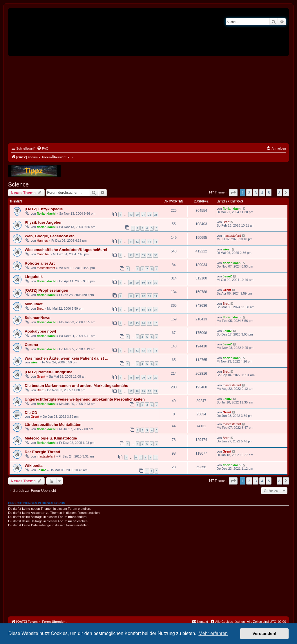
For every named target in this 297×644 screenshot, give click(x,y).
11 (131, 242)
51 (131, 255)
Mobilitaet (34, 304)
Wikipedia (33, 465)
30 (143, 282)
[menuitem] (43, 148)
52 (137, 255)
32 (156, 282)
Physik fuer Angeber (43, 222)
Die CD (31, 413)
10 (131, 296)
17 (131, 391)
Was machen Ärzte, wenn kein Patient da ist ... (66, 358)
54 (149, 255)
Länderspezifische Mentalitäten (53, 425)
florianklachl (46, 214)
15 (156, 242)
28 (131, 282)
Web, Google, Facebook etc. (50, 236)
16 (156, 323)
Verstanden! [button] (265, 634)
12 (137, 242)
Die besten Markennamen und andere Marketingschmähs (76, 386)
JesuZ (227, 276)
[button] (233, 193)
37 (156, 310)
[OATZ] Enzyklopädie (44, 209)
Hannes (42, 241)
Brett (226, 222)
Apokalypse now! (40, 331)
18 (131, 377)
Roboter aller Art (40, 263)
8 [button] (279, 193)
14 (149, 242)
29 (137, 282)
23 (156, 215)
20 (137, 215)
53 (143, 255)
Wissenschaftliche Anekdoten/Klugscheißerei (66, 250)
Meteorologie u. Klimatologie (51, 438)
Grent (227, 290)
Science (18, 184)
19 (131, 215)
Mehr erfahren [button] (213, 633)
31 (149, 282)
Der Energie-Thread (42, 452)
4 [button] (262, 193)
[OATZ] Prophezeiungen (46, 290)
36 (149, 310)
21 (143, 215)
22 (149, 215)
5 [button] (269, 193)
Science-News (38, 318)
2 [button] (249, 193)
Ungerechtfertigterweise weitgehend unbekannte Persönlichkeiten (85, 399)
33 (131, 310)
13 (143, 242)
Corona (31, 345)
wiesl (227, 249)
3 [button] (256, 193)
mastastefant (232, 236)
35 (143, 310)
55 (156, 255)
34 (137, 310)
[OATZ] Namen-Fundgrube (49, 372)
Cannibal (43, 254)
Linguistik (34, 277)
